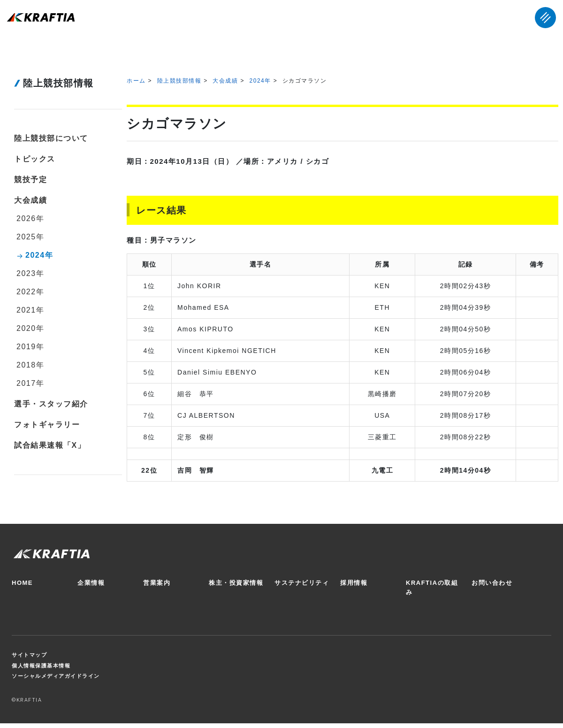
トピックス (35, 159)
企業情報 (91, 583)
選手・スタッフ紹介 (51, 404)
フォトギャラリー (47, 425)
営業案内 (157, 583)
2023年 (30, 273)
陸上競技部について (51, 138)
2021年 (30, 310)
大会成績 (225, 81)
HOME (22, 583)
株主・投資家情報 (236, 583)
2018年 (30, 365)
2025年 (30, 237)
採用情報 (354, 583)
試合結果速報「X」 (50, 445)
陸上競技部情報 (179, 81)
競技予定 (30, 180)
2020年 (30, 328)
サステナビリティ (302, 583)
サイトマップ (29, 655)
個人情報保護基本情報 (41, 666)
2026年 (30, 218)
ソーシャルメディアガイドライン (56, 676)
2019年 (30, 347)
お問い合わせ (492, 583)
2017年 (30, 383)
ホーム (136, 81)
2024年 (260, 81)
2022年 (30, 292)
